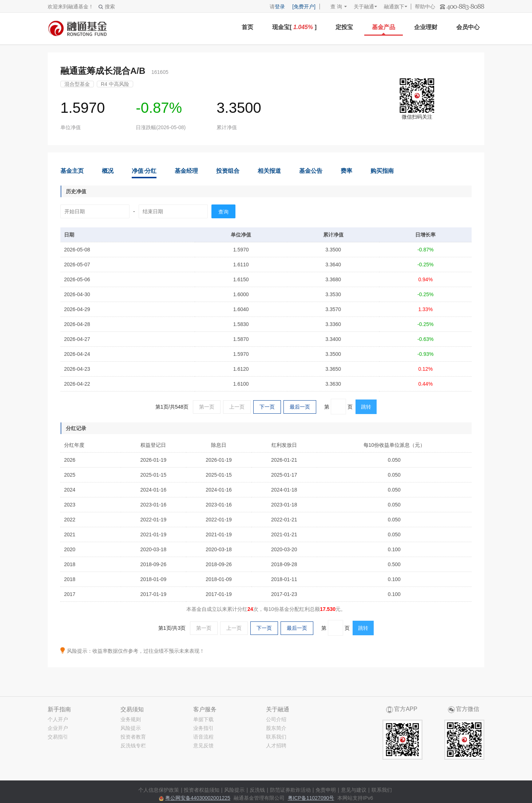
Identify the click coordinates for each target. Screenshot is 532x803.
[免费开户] (304, 7)
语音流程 (203, 737)
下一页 (267, 407)
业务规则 (131, 719)
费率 (346, 171)
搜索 (107, 7)
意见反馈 (203, 746)
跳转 (366, 407)
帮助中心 (425, 7)
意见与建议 (354, 790)
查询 (223, 212)
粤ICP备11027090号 (311, 798)
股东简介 (276, 728)
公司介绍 (276, 719)
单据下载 (203, 719)
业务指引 (203, 728)
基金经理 (186, 171)
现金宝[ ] (294, 27)
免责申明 (326, 790)
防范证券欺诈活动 (290, 790)
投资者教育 (133, 737)
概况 (108, 171)
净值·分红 (144, 171)
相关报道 (269, 171)
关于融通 (364, 7)
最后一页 (300, 407)
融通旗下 (394, 7)
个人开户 (58, 719)
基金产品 (384, 27)
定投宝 (344, 27)
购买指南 (382, 171)
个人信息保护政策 (159, 790)
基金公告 (311, 171)
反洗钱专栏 (133, 746)
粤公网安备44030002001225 (198, 798)
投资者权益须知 (202, 790)
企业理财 (426, 27)
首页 (247, 27)
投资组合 (228, 171)
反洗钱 (257, 790)
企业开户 (58, 728)
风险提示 (131, 728)
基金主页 (72, 171)
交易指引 (58, 737)
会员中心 (468, 27)
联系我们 (276, 737)
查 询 (333, 7)
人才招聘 (276, 746)
